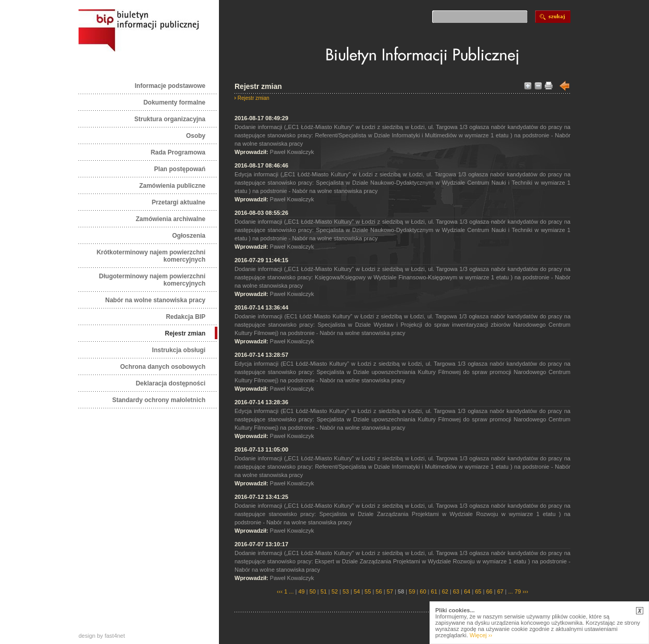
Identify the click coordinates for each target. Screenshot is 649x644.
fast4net (115, 636)
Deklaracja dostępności (171, 383)
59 (412, 591)
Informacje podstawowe (170, 86)
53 (346, 591)
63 (456, 591)
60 (423, 591)
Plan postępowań (180, 169)
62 (445, 591)
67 (500, 591)
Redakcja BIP (186, 317)
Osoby (196, 136)
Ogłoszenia (189, 236)
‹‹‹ (280, 591)
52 (334, 591)
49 (302, 591)
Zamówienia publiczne (172, 186)
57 (390, 591)
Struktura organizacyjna (170, 119)
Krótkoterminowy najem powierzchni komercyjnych (151, 256)
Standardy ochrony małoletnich (159, 400)
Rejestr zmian (185, 333)
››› (525, 591)
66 (489, 591)
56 (379, 591)
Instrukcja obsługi (179, 350)
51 (323, 591)
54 (357, 591)
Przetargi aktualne (179, 202)
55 (368, 591)
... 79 (514, 591)
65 (478, 591)
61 (434, 591)
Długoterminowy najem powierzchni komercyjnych (152, 280)
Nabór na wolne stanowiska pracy (155, 300)
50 (313, 591)
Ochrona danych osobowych (163, 367)
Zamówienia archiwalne (171, 219)
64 (467, 591)
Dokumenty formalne (174, 102)
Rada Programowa (178, 152)
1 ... (289, 591)
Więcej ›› (481, 635)
